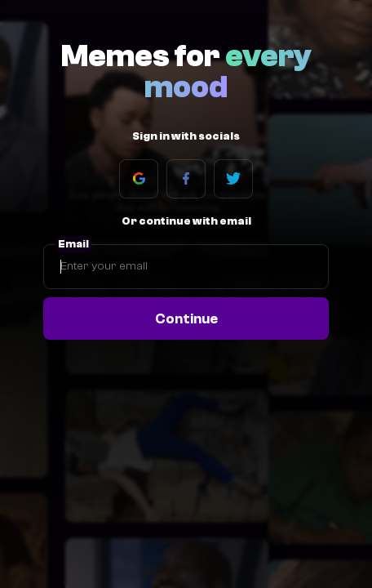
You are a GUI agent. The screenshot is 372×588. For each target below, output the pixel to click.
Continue (186, 318)
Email (73, 244)
